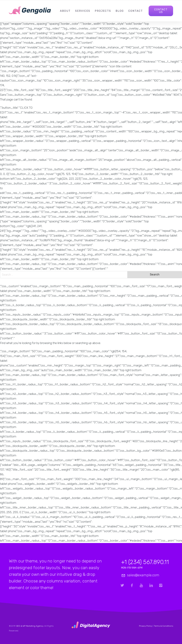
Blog (120, 11)
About (65, 11)
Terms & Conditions (163, 626)
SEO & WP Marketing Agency (30, 626)
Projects (103, 11)
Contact (136, 11)
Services (83, 11)
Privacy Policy (146, 626)
